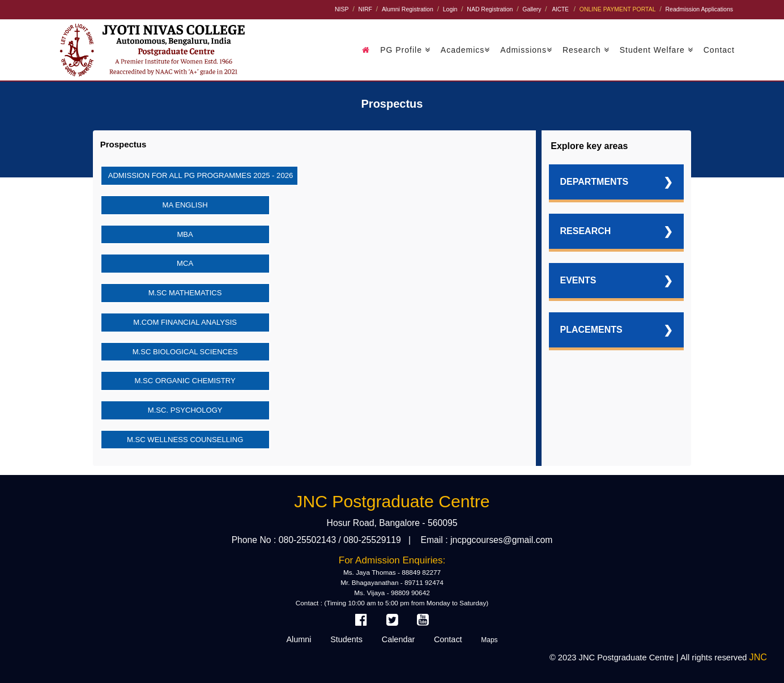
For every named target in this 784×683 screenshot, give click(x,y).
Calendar (399, 639)
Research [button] (586, 50)
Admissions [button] (526, 50)
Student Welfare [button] (657, 50)
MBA (185, 234)
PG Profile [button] (405, 50)
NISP (342, 9)
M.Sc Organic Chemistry (185, 381)
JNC (758, 657)
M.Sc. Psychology (185, 410)
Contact (719, 50)
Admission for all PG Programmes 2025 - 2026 (201, 175)
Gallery (532, 9)
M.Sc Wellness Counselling (185, 440)
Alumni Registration (408, 9)
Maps (489, 640)
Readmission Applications (699, 9)
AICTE (560, 9)
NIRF (365, 9)
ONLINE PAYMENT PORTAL (618, 9)
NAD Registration (490, 9)
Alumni (299, 639)
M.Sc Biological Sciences (185, 352)
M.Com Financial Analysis (185, 322)
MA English (185, 205)
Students (346, 639)
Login (450, 9)
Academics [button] (465, 50)
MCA (185, 263)
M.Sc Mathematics (185, 293)
